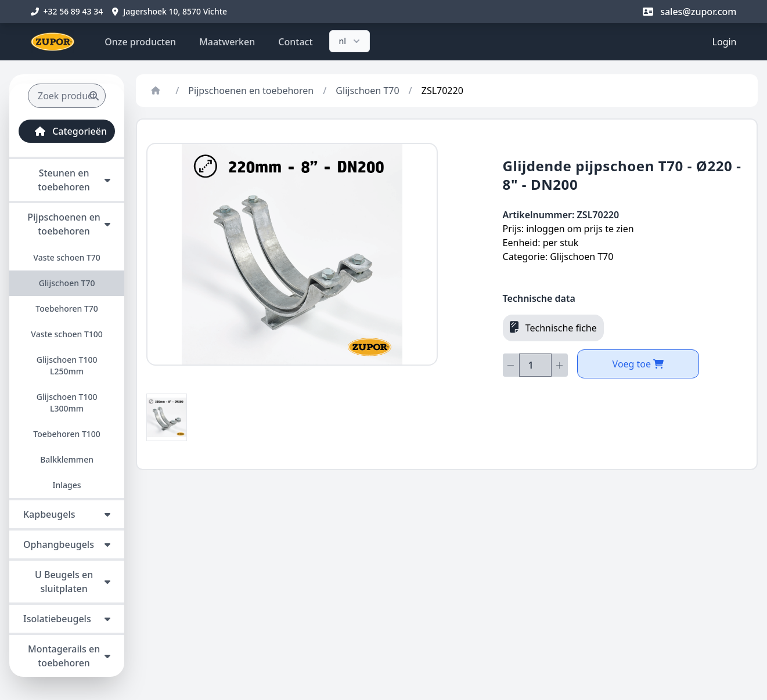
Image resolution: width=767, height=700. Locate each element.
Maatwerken (227, 42)
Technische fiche (553, 327)
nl (351, 41)
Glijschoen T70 (367, 91)
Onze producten (140, 42)
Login (725, 42)
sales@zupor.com (689, 12)
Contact (295, 42)
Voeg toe (638, 364)
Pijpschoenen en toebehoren (251, 91)
